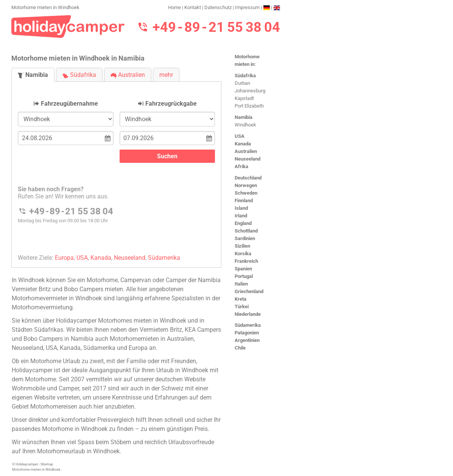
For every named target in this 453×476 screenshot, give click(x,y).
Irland (241, 216)
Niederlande (248, 314)
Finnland (244, 201)
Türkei (242, 307)
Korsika (243, 254)
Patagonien (247, 333)
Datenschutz (218, 7)
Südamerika (248, 325)
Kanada (243, 144)
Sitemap (47, 464)
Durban (242, 83)
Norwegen (246, 185)
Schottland (246, 231)
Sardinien (245, 238)
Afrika (241, 166)
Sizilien (242, 246)
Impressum (247, 7)
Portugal (244, 276)
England (243, 223)
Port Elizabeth (249, 106)
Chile (240, 348)
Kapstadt (244, 98)
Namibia (244, 117)
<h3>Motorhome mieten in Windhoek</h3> (116, 168)
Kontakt (193, 7)
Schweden (246, 193)
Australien (246, 151)
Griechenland (249, 291)
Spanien (243, 269)
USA (240, 136)
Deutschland (248, 178)
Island (241, 208)
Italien (241, 284)
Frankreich (246, 261)
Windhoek (245, 125)
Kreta (241, 299)
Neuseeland (248, 159)
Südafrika (245, 76)
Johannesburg (250, 91)
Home (174, 7)
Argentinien (247, 340)
